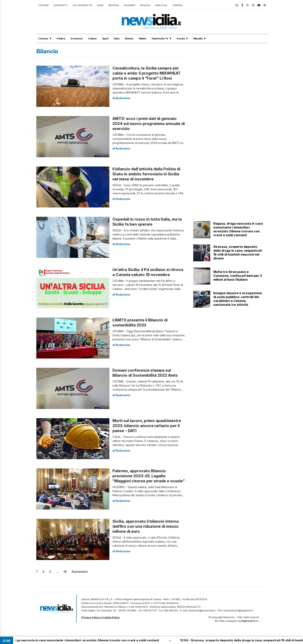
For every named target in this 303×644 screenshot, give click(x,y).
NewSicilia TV (160, 38)
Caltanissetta (82, 5)
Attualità (198, 38)
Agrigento (61, 5)
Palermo (130, 5)
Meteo (143, 38)
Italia (117, 38)
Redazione (123, 98)
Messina (114, 5)
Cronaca (43, 38)
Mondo (129, 38)
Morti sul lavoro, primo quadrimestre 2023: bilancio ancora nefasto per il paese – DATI (147, 426)
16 (65, 572)
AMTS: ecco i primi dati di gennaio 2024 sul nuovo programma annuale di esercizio (149, 124)
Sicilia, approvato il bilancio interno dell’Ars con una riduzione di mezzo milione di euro (146, 526)
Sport (105, 38)
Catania (43, 5)
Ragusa (145, 5)
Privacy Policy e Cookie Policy (101, 617)
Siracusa (161, 5)
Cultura (92, 38)
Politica (61, 38)
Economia (77, 38)
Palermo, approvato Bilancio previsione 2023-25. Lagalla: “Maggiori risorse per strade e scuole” (149, 476)
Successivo (80, 572)
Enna (100, 5)
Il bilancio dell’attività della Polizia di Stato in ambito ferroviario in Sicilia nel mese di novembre (146, 174)
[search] (237, 5)
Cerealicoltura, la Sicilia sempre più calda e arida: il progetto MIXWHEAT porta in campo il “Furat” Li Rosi (147, 73)
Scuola (181, 38)
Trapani (177, 5)
